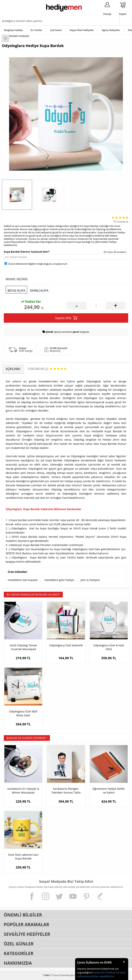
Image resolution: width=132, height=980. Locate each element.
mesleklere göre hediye (59, 580)
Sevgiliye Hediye (13, 30)
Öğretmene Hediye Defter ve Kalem (109, 791)
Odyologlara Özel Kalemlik (66, 645)
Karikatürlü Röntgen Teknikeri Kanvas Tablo (66, 791)
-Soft (46, 975)
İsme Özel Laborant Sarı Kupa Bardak (23, 857)
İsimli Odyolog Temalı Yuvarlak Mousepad (23, 647)
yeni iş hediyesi (90, 580)
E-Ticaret (54, 975)
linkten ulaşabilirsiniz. (103, 976)
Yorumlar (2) (123, 222)
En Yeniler (36, 30)
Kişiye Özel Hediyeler (82, 30)
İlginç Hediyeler (111, 30)
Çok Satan (56, 30)
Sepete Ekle (66, 318)
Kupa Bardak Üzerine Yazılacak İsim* (26, 252)
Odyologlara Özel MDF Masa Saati (23, 713)
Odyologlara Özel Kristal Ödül (109, 647)
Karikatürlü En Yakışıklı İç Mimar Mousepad (23, 791)
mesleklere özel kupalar (23, 580)
